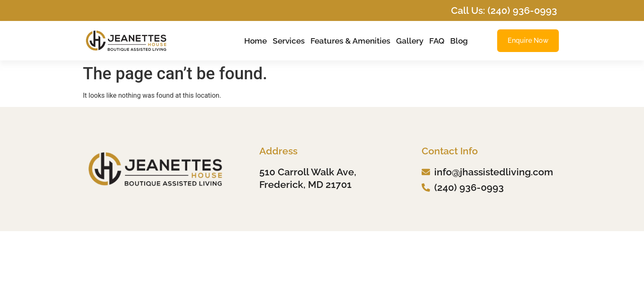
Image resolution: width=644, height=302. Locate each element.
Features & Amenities (350, 41)
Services (289, 41)
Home (256, 41)
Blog (459, 41)
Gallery (410, 41)
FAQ (437, 41)
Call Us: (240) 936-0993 (504, 10)
